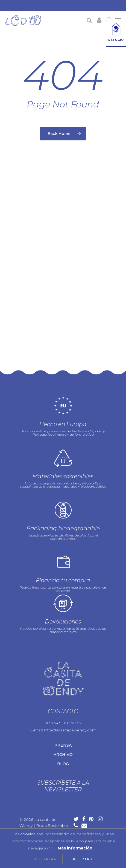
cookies (28, 834)
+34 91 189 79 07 (66, 720)
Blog (63, 761)
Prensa (63, 743)
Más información (75, 848)
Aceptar (83, 859)
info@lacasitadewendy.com (70, 727)
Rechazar (45, 859)
